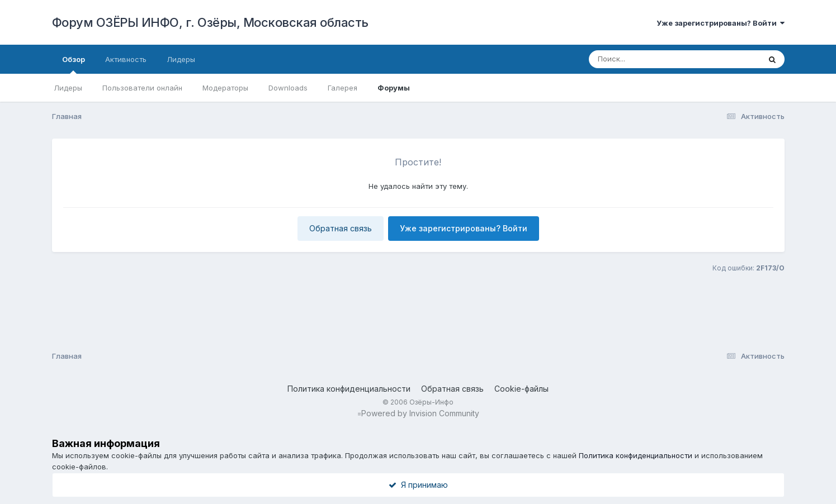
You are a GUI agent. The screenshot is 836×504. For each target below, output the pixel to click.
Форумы (394, 88)
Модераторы (225, 88)
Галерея (343, 88)
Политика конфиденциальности (349, 389)
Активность (126, 59)
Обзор (74, 64)
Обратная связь (341, 228)
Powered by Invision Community (420, 413)
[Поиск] (663, 59)
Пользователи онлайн (142, 88)
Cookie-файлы (521, 389)
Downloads (288, 88)
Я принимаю (418, 485)
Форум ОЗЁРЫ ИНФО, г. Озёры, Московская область (210, 22)
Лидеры (68, 88)
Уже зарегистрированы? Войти (721, 23)
